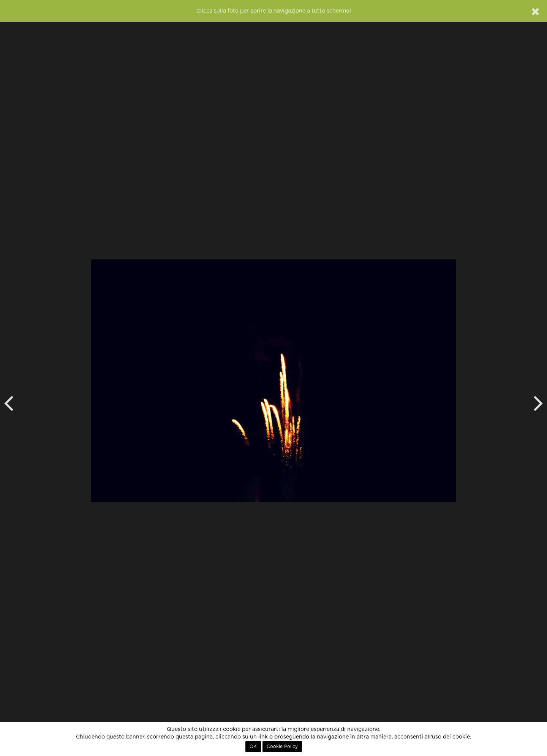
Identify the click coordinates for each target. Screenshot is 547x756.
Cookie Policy (282, 746)
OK (253, 746)
